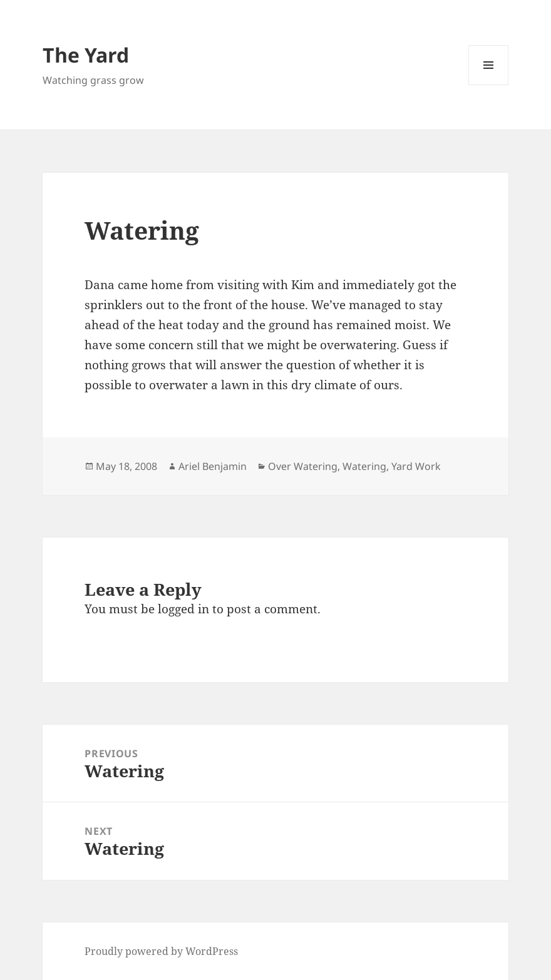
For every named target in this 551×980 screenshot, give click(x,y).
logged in (183, 609)
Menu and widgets (489, 85)
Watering (364, 466)
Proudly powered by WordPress (161, 951)
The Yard (86, 55)
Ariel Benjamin (213, 466)
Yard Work (416, 466)
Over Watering (303, 466)
